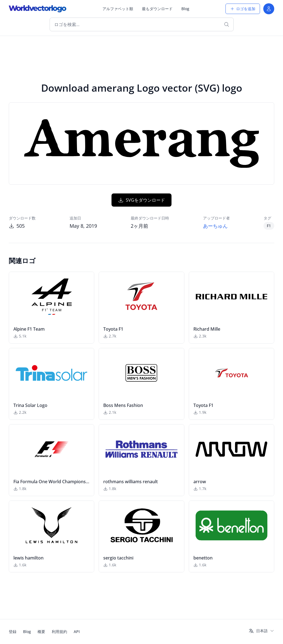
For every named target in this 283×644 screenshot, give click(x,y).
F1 (269, 226)
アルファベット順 (118, 9)
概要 (41, 632)
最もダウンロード (157, 9)
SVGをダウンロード (141, 200)
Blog (185, 9)
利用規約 (59, 632)
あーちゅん (215, 226)
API (77, 632)
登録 (13, 632)
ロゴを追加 (243, 9)
